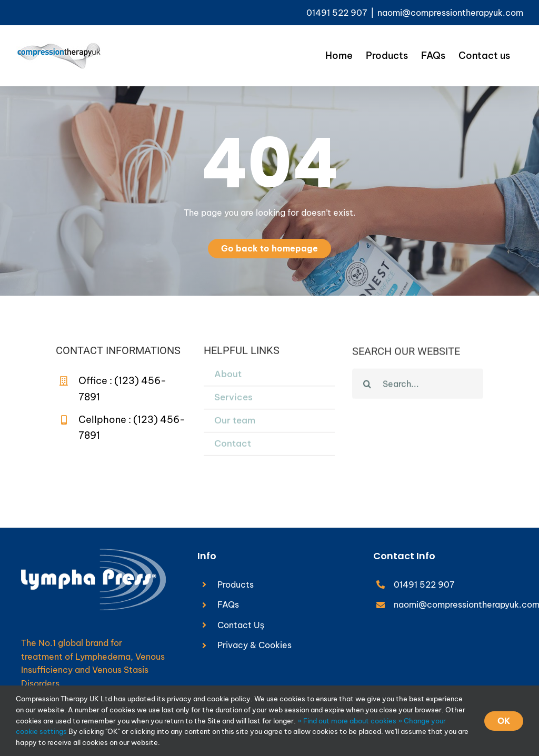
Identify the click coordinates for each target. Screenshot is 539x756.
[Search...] (418, 385)
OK (504, 721)
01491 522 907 (424, 584)
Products (236, 584)
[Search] (367, 385)
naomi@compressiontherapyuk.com (450, 13)
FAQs (228, 604)
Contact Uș (241, 625)
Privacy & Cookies (254, 645)
